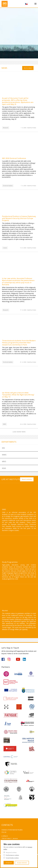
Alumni (5, 611)
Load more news (19, 432)
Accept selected (22, 863)
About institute (27, 479)
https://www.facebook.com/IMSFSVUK (3, 659)
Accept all (9, 863)
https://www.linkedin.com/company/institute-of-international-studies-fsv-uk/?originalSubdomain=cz (24, 659)
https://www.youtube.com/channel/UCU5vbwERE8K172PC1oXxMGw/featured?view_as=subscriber (18, 659)
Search (31, 4)
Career (5, 248)
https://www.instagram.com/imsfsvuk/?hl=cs (9, 659)
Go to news (28, 68)
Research (6, 128)
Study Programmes (10, 562)
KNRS (5, 424)
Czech (26, 4)
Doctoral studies (8, 186)
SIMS (4, 509)
